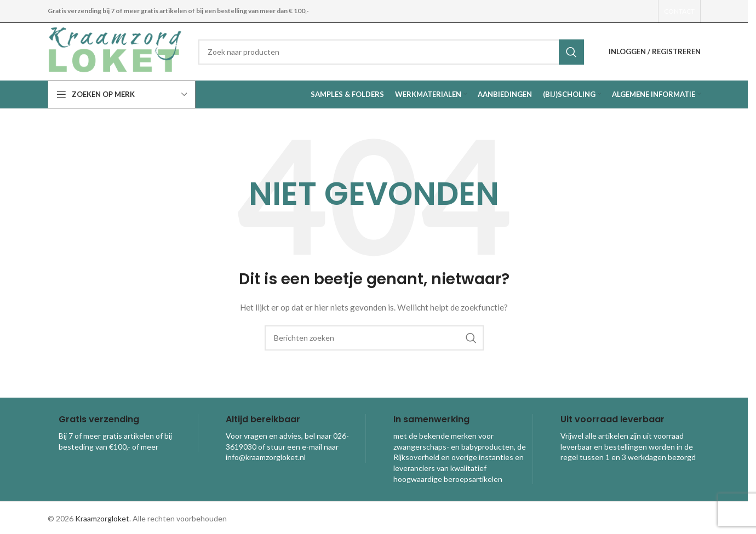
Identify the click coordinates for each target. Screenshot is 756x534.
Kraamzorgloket (102, 518)
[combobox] (391, 52)
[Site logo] (115, 51)
